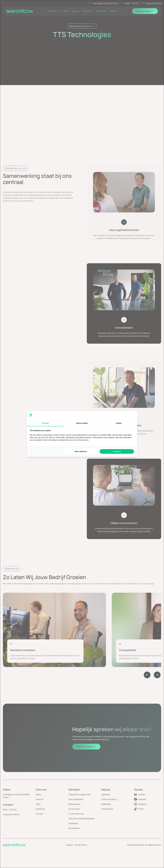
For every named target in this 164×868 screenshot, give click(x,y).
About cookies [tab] (82, 423)
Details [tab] (119, 423)
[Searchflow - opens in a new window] (131, 416)
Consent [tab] (45, 423)
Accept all (117, 451)
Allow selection (81, 451)
